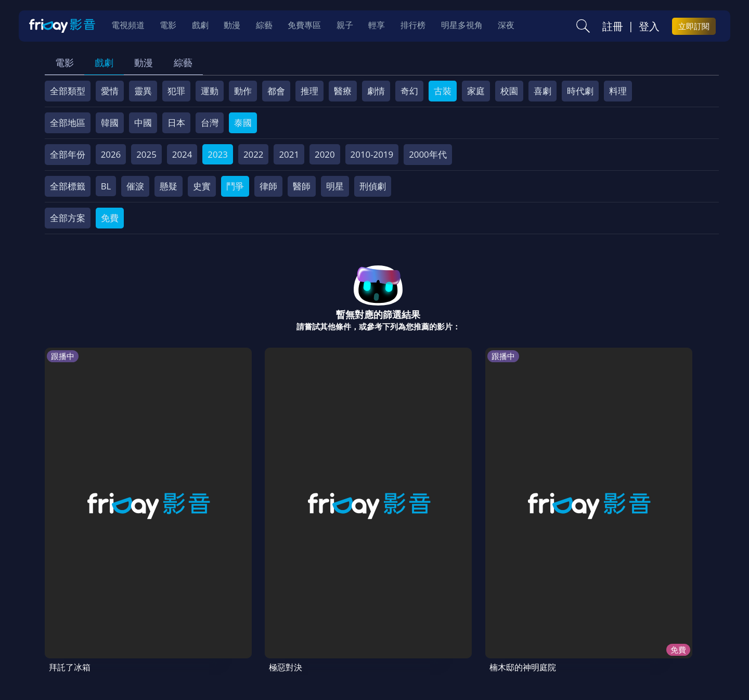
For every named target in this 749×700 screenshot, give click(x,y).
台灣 (210, 123)
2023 (218, 154)
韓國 (110, 123)
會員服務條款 (262, 625)
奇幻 (409, 91)
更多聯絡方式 (638, 665)
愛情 (110, 91)
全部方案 (68, 218)
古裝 (443, 91)
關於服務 (70, 625)
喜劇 (543, 91)
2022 (254, 154)
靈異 (143, 91)
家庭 (476, 91)
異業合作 (417, 625)
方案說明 (162, 625)
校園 (509, 91)
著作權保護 (367, 625)
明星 (335, 186)
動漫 (144, 62)
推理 (309, 91)
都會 (276, 91)
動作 (243, 91)
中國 (143, 123)
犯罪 (176, 91)
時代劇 (580, 91)
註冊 (613, 27)
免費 (110, 218)
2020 (325, 154)
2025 (146, 154)
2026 (111, 154)
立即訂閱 (694, 27)
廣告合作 (518, 625)
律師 (268, 186)
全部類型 (68, 91)
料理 (618, 91)
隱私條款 (317, 625)
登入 (649, 27)
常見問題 (208, 625)
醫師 (302, 186)
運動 (210, 91)
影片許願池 (467, 625)
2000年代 (428, 154)
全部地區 (68, 123)
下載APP (563, 625)
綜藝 (183, 62)
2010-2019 (372, 154)
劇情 (376, 91)
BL (106, 186)
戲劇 (104, 62)
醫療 (343, 91)
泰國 (243, 123)
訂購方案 (608, 625)
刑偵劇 (373, 186)
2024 (182, 154)
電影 (64, 62)
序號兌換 (116, 625)
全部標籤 (68, 186)
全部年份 (68, 154)
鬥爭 (235, 186)
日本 (176, 123)
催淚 (135, 186)
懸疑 (169, 186)
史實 (202, 186)
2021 (289, 154)
